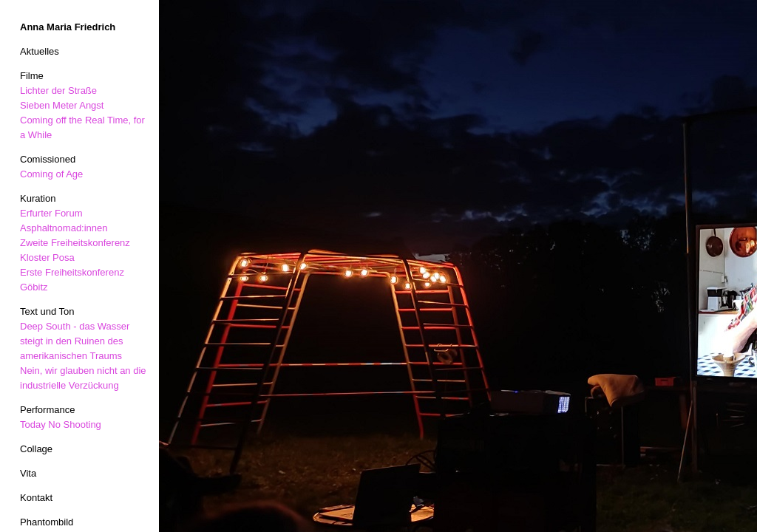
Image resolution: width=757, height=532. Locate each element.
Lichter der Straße (58, 91)
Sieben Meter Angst (62, 105)
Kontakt (36, 498)
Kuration (38, 198)
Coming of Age (51, 174)
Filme (32, 76)
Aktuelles (40, 51)
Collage (36, 449)
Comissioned (48, 159)
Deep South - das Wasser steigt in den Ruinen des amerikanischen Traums (75, 341)
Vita (28, 473)
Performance (47, 410)
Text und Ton (47, 311)
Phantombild (47, 522)
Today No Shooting (61, 424)
